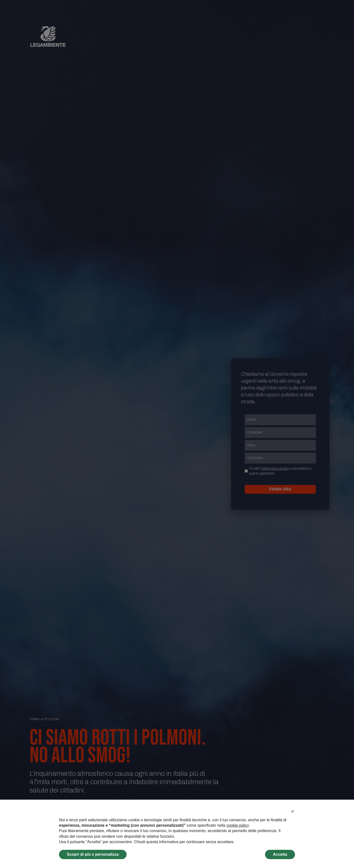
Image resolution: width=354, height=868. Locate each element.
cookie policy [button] (237, 825)
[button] (293, 811)
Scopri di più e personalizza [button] (93, 854)
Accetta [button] (280, 854)
